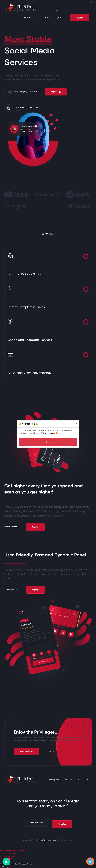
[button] (6, 862)
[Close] (76, 424)
